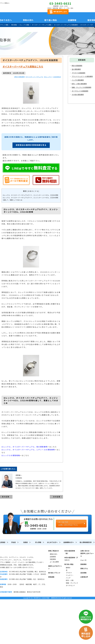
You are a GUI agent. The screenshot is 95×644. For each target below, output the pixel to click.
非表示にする (33, 191)
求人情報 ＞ (40, 542)
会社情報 (83, 573)
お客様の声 (84, 577)
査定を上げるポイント (55, 567)
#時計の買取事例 (19, 77)
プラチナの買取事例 (78, 73)
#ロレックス (48, 77)
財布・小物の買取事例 (79, 84)
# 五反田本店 (57, 77)
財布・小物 (70, 580)
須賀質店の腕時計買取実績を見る (31, 145)
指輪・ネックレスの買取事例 (81, 87)
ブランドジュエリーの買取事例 (82, 77)
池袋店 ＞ (27, 542)
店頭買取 (53, 557)
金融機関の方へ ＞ (70, 542)
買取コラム (84, 569)
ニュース (83, 560)
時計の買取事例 (77, 66)
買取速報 (51, 577)
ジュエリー (70, 575)
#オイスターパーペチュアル (34, 77)
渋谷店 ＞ (15, 542)
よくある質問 (54, 562)
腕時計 (68, 568)
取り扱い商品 (69, 564)
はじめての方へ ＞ (54, 542)
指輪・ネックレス (72, 583)
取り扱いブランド (54, 573)
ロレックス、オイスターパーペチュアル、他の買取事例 (25, 447)
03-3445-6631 (60, 4)
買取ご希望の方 (54, 551)
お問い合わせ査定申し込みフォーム (87, 553)
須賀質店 (11, 552)
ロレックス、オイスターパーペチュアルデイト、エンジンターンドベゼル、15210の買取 (30, 195)
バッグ (68, 578)
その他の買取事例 (78, 95)
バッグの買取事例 (78, 80)
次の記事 (57, 497)
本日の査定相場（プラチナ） (71, 559)
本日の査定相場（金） (70, 552)
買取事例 (83, 564)
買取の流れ (28, 20)
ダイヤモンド (70, 586)
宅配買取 (53, 559)
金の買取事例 (76, 69)
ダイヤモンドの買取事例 (80, 91)
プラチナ (69, 573)
